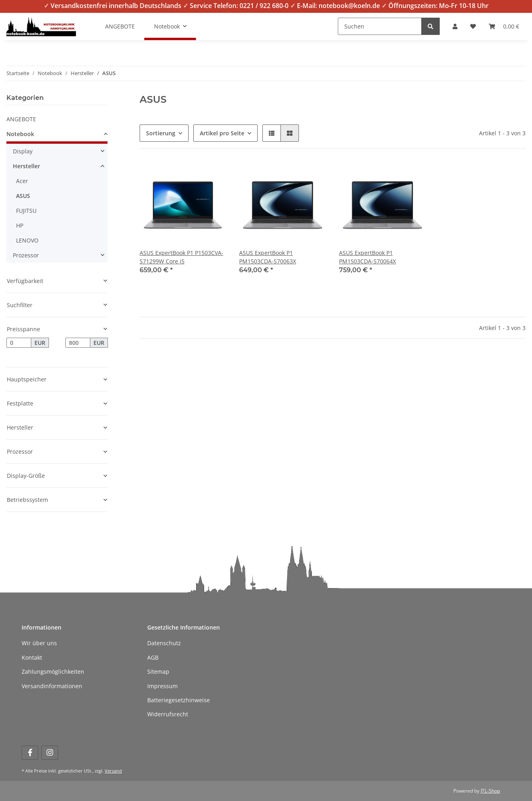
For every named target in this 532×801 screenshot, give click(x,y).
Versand (113, 771)
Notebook (20, 134)
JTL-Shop (490, 791)
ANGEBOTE (21, 119)
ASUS (23, 196)
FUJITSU (26, 211)
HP (20, 225)
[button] (455, 26)
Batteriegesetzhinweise (179, 700)
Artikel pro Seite (222, 133)
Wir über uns (39, 643)
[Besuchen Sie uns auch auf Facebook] (30, 753)
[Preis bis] (78, 343)
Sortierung (161, 133)
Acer (22, 181)
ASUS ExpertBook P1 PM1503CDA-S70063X (268, 257)
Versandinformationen (52, 686)
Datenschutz (164, 643)
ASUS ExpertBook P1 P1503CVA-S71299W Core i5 (182, 257)
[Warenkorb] (504, 26)
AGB (153, 657)
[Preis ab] (19, 343)
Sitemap (158, 672)
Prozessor (26, 255)
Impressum (162, 686)
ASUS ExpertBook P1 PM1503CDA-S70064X (368, 257)
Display (23, 151)
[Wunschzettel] (473, 26)
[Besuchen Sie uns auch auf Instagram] (50, 753)
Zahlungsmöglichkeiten (53, 672)
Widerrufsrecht (168, 714)
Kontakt (32, 657)
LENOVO (27, 240)
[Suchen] (380, 26)
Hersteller (26, 166)
